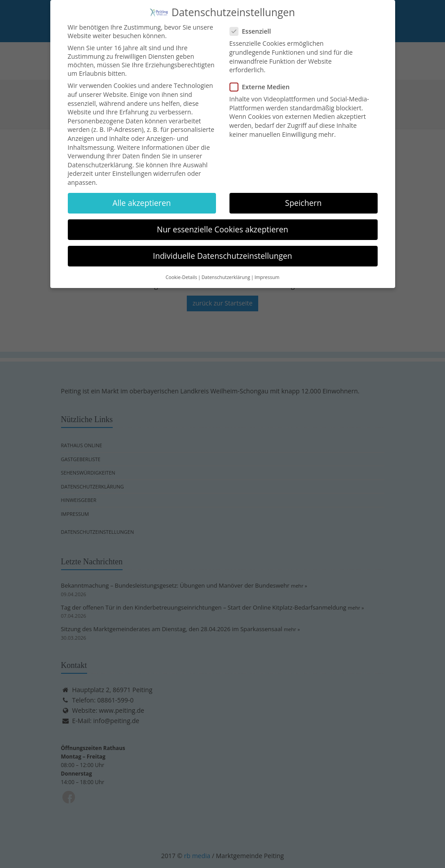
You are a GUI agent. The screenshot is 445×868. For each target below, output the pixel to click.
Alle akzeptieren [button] (141, 198)
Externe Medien (262, 82)
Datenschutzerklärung (100, 160)
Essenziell (253, 27)
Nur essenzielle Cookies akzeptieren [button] (222, 224)
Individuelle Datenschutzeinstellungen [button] (223, 251)
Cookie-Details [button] (181, 272)
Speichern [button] (303, 198)
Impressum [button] (267, 272)
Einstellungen (132, 169)
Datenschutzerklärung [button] (226, 272)
